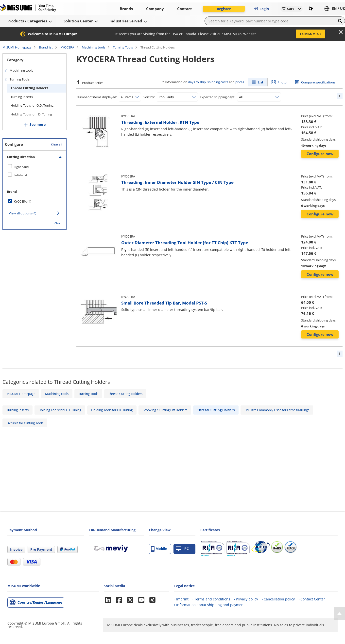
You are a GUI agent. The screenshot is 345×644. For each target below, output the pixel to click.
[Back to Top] (339, 613)
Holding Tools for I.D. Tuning (31, 114)
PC (182, 549)
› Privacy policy (246, 599)
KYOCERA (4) (23, 201)
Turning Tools (123, 47)
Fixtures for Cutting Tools (25, 423)
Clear (58, 223)
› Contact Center (312, 599)
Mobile (159, 549)
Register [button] (224, 9)
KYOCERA (67, 47)
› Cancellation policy (278, 599)
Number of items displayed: (97, 97)
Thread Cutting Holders (29, 88)
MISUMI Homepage (17, 47)
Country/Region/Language (40, 602)
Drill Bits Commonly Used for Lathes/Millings (277, 410)
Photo (282, 82)
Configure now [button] (320, 154)
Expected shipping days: (217, 97)
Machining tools (94, 47)
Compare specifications (318, 82)
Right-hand (21, 167)
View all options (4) (23, 213)
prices (240, 82)
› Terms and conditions (211, 599)
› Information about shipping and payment (209, 605)
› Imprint (181, 599)
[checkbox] (34, 167)
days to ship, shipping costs (208, 82)
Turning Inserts (22, 97)
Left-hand (20, 175)
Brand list (46, 47)
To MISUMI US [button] (310, 34)
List (261, 82)
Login (261, 9)
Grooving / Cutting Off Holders (165, 410)
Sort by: (149, 97)
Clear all (57, 144)
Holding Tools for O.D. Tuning (32, 105)
